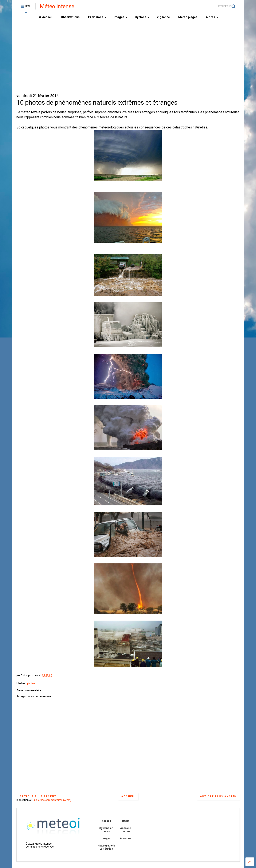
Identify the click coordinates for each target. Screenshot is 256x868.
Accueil (46, 17)
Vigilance (163, 17)
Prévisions (97, 17)
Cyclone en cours (106, 830)
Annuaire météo (126, 830)
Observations (70, 17)
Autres (212, 17)
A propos (126, 838)
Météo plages (188, 17)
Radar (126, 821)
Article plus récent (38, 796)
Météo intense (57, 6)
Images (121, 17)
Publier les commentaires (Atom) (52, 800)
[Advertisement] (128, 57)
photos (31, 683)
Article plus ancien (218, 796)
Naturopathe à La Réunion (106, 847)
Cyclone (142, 17)
